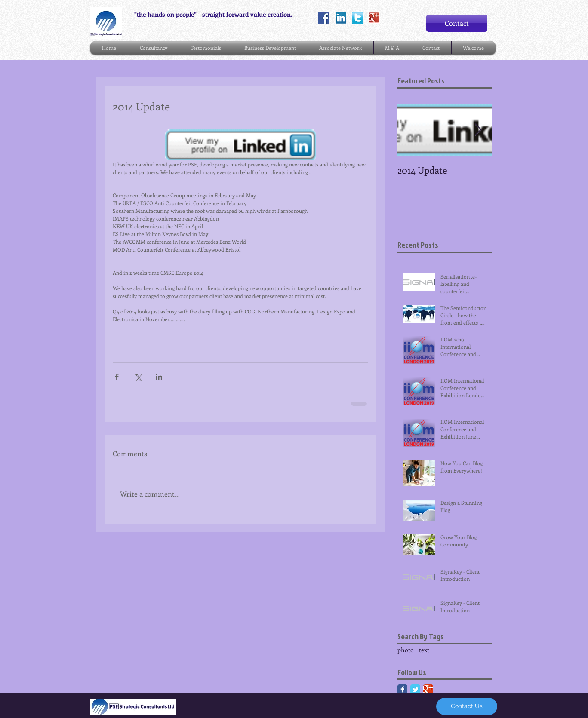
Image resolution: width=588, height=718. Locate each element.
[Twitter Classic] (415, 689)
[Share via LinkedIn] (159, 377)
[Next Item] (478, 130)
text (424, 650)
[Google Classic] (428, 689)
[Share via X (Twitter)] (138, 377)
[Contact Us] (467, 706)
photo (406, 650)
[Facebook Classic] (402, 689)
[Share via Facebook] (117, 377)
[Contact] (457, 23)
